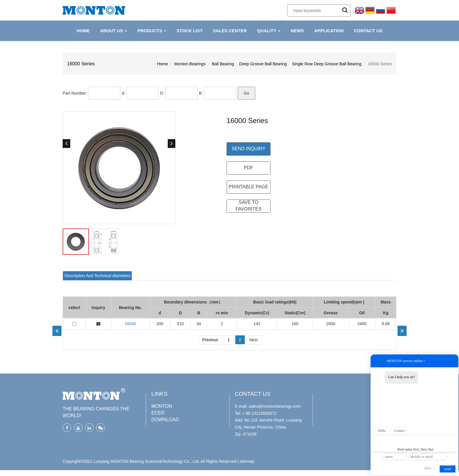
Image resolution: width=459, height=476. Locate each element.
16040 (130, 324)
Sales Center (230, 31)
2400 (362, 324)
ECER (158, 413)
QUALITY (269, 31)
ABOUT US (114, 31)
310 (180, 324)
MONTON (162, 406)
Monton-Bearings (190, 64)
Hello (382, 431)
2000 (331, 324)
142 (257, 324)
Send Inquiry (248, 149)
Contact (399, 431)
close (428, 468)
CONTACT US (368, 31)
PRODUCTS (152, 31)
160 (295, 324)
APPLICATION (329, 31)
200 (160, 324)
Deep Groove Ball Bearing (263, 64)
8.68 (386, 324)
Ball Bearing (223, 64)
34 (199, 324)
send (448, 469)
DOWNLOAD (165, 420)
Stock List (190, 31)
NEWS (297, 31)
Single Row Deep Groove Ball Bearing (327, 64)
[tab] (97, 276)
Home (162, 64)
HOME (83, 31)
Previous (210, 340)
